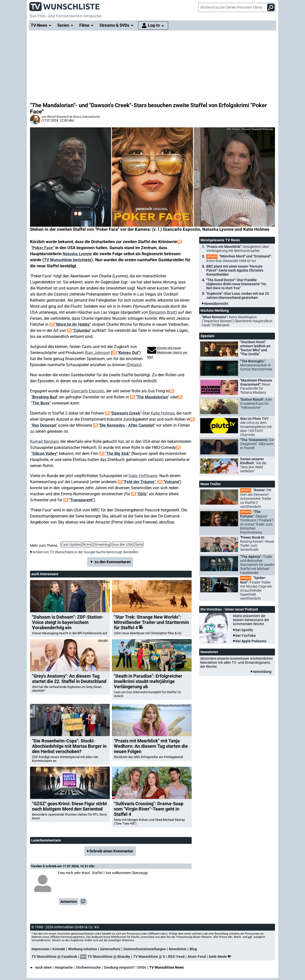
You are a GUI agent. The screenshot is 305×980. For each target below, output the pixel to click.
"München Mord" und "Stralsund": (239, 258)
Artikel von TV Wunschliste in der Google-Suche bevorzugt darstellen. (86, 552)
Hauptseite (64, 967)
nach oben (41, 967)
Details (134, 365)
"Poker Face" (43, 248)
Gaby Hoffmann (143, 476)
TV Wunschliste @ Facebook (54, 957)
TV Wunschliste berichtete (68, 260)
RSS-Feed (176, 957)
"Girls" (142, 494)
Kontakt (59, 949)
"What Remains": (237, 321)
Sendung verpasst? (119, 967)
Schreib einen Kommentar (111, 851)
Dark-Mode (221, 957)
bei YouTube (246, 636)
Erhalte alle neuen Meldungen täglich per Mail (167, 353)
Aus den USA (123, 544)
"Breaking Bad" (45, 397)
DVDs (142, 967)
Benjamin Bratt (162, 312)
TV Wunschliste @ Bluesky (109, 957)
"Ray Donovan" (44, 425)
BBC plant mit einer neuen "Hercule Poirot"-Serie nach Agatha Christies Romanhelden (235, 270)
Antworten (69, 902)
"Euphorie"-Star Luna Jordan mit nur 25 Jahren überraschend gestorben (238, 296)
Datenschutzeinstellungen (145, 949)
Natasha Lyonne (77, 254)
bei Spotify (244, 630)
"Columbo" (82, 330)
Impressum (41, 949)
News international (86, 117)
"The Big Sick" (118, 454)
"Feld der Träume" (139, 482)
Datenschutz (110, 949)
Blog (193, 949)
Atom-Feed (197, 957)
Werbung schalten (83, 949)
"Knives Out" (128, 353)
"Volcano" (172, 482)
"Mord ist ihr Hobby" (73, 324)
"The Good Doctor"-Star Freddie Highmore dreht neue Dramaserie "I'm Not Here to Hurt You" (236, 284)
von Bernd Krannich (55, 117)
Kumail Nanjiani (44, 441)
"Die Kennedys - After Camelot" (127, 425)
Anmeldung (262, 672)
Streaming (102, 544)
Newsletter (178, 949)
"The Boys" (41, 403)
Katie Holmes (163, 413)
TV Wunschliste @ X (149, 957)
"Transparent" (81, 500)
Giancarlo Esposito (87, 391)
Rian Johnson (97, 353)
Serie (139, 544)
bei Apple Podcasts (251, 641)
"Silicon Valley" (44, 454)
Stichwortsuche (88, 967)
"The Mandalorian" (152, 397)
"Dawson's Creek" (126, 413)
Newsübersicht (216, 304)
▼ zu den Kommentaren (110, 562)
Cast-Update (71, 544)
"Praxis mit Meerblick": (238, 249)
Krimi (87, 544)
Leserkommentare (46, 840)
